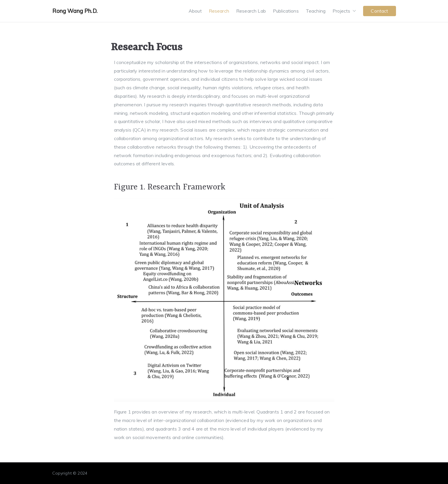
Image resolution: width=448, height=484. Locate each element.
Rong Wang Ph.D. (75, 11)
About (195, 11)
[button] (353, 11)
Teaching (316, 11)
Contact (379, 11)
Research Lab (251, 11)
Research (219, 11)
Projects (344, 11)
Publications (286, 11)
